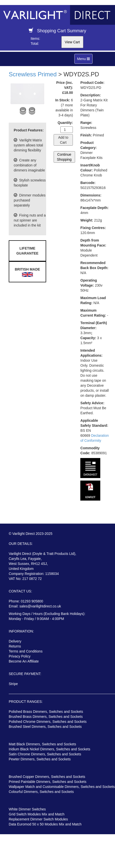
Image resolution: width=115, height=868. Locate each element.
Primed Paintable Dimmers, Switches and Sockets (48, 782)
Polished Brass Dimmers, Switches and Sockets (46, 712)
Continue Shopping (64, 157)
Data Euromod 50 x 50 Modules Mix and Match (45, 824)
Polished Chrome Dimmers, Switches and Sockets (48, 722)
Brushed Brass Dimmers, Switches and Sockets (46, 717)
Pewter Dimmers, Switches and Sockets (40, 759)
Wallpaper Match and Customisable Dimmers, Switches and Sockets (62, 787)
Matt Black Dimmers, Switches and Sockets (42, 744)
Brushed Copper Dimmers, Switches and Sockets (47, 777)
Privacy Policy (20, 656)
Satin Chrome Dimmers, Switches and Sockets (45, 754)
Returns (15, 646)
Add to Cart (63, 140)
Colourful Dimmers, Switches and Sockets (41, 792)
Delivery (15, 641)
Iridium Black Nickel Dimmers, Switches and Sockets (50, 749)
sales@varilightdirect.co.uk (40, 606)
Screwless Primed (33, 74)
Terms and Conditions (26, 651)
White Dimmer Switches (27, 809)
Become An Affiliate (24, 661)
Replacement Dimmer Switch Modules (38, 819)
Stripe (13, 684)
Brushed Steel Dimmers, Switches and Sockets (45, 727)
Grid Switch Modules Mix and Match (37, 814)
